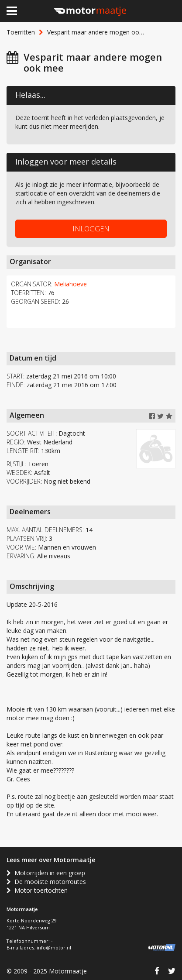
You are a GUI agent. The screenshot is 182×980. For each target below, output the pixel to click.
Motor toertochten (37, 890)
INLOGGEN (91, 229)
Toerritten (21, 32)
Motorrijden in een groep (46, 873)
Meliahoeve (70, 284)
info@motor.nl (54, 947)
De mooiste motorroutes (46, 882)
